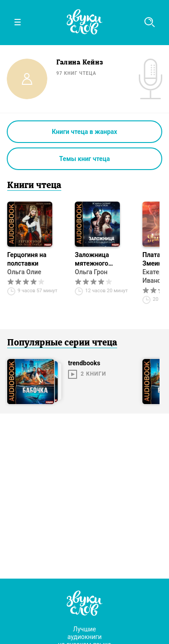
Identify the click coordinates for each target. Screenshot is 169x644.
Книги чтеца (34, 186)
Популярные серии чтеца (62, 343)
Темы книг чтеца (84, 159)
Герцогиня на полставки (27, 259)
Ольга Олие (24, 272)
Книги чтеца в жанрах (84, 132)
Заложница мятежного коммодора (92, 260)
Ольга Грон (91, 272)
